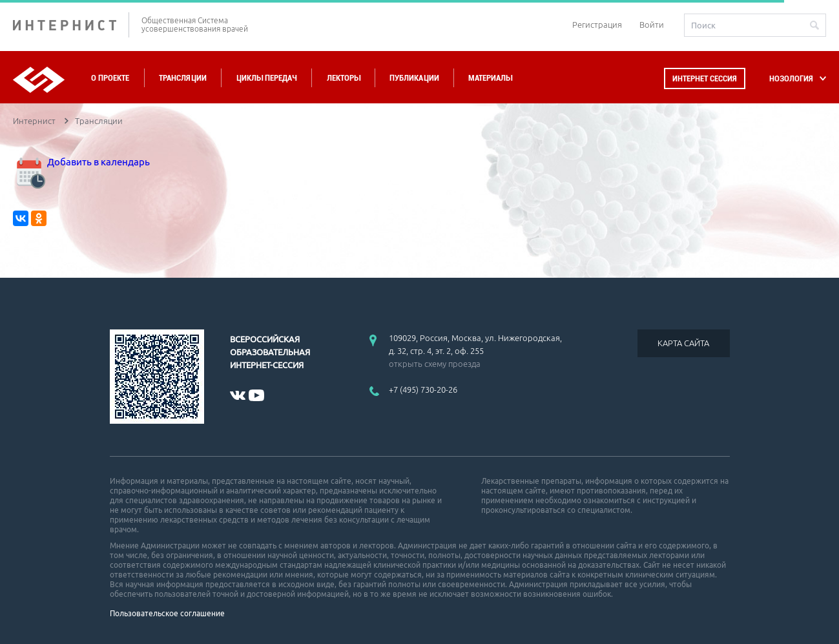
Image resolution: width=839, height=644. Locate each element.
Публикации (414, 78)
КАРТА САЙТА (683, 343)
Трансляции (183, 78)
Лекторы (344, 78)
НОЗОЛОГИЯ (791, 78)
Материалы (490, 78)
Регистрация (597, 25)
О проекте (110, 78)
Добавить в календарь (81, 162)
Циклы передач (266, 78)
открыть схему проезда (435, 364)
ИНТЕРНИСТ (71, 25)
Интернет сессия (705, 78)
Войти (652, 25)
